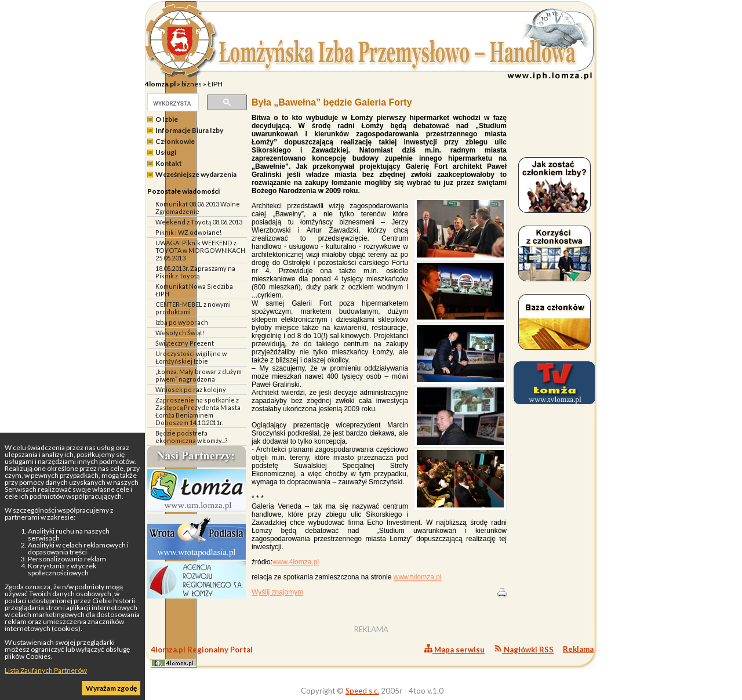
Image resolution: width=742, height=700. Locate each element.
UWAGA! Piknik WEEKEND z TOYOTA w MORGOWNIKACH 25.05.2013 (200, 250)
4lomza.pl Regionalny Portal (202, 656)
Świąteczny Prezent (185, 343)
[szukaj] (172, 103)
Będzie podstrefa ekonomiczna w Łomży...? (192, 437)
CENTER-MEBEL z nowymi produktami (193, 308)
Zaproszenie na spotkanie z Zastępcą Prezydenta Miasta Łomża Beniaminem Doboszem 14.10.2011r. (198, 411)
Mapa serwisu (454, 649)
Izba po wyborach (182, 322)
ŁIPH (215, 84)
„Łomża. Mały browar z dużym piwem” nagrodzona (199, 375)
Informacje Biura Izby (189, 130)
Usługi (166, 152)
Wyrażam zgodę (111, 688)
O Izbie (167, 119)
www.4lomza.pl (296, 562)
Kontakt (169, 163)
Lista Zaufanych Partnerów (46, 670)
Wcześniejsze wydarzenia (196, 174)
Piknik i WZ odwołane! (188, 232)
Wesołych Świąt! (180, 333)
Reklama (578, 649)
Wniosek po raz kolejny (191, 389)
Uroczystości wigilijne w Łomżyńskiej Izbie (191, 357)
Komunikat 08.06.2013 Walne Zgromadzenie (198, 208)
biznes (192, 84)
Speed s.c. (362, 691)
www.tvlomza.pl (418, 577)
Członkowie (175, 141)
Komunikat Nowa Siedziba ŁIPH (194, 290)
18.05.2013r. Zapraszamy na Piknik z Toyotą (195, 272)
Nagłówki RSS (524, 649)
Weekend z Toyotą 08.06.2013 (199, 222)
